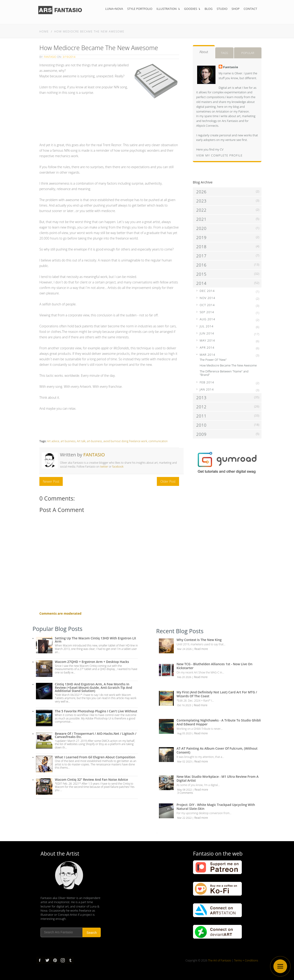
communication (158, 441)
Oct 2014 (207, 305)
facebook (118, 467)
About (204, 52)
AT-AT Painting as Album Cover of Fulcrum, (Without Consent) (217, 750)
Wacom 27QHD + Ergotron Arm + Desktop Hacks (92, 662)
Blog (208, 9)
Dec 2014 (207, 291)
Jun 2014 (207, 333)
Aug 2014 (207, 319)
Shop (235, 9)
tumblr (70, 960)
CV (222, 149)
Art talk (81, 441)
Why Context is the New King (199, 640)
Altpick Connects (207, 126)
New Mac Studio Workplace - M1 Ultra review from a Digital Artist (218, 778)
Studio (222, 9)
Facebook (40, 960)
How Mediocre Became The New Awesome (89, 31)
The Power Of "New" (213, 360)
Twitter (47, 960)
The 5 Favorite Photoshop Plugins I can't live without (96, 711)
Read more (201, 649)
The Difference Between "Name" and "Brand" (224, 373)
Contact (250, 9)
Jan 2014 (207, 389)
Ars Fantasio (230, 121)
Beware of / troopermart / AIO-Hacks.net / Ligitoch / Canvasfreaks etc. (96, 735)
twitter (104, 467)
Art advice (53, 441)
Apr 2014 (207, 347)
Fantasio (50, 57)
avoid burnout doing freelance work (125, 441)
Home (44, 31)
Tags (224, 53)
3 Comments (185, 793)
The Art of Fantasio (220, 960)
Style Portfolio (140, 9)
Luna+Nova (114, 9)
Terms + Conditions (246, 960)
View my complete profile (219, 155)
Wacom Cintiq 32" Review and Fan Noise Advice (91, 779)
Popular (248, 53)
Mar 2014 (207, 355)
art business (68, 441)
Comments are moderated (60, 613)
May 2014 (207, 340)
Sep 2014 (207, 312)
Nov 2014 (207, 298)
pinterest (55, 960)
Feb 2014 (207, 382)
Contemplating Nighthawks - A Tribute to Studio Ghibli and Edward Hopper (219, 722)
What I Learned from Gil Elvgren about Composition (95, 757)
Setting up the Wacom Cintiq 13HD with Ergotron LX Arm (95, 640)
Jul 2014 (207, 326)
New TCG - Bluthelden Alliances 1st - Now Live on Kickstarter (214, 666)
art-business (94, 441)
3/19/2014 (69, 57)
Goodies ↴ (192, 9)
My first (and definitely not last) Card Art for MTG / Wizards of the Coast (217, 694)
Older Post (168, 481)
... (157, 832)
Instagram (63, 960)
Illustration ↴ (168, 9)
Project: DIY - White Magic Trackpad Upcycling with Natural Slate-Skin (216, 807)
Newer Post (51, 481)
